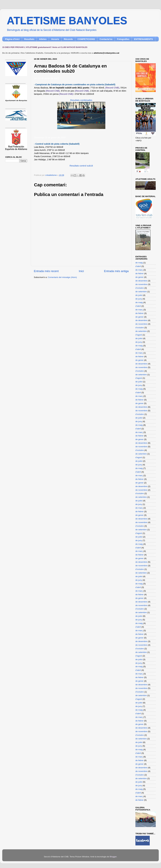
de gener (139, 277)
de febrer (139, 273)
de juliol (139, 295)
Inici (81, 271)
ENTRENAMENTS (143, 39)
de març (139, 270)
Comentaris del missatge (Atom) (62, 277)
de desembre (141, 281)
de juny (139, 299)
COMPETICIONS (86, 39)
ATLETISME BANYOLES (67, 21)
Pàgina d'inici (12, 39)
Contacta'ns (106, 39)
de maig (139, 263)
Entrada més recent (46, 271)
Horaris (55, 39)
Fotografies (123, 39)
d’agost (139, 335)
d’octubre (140, 288)
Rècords (68, 39)
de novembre (141, 284)
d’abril (138, 266)
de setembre (141, 292)
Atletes (43, 39)
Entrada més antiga (116, 271)
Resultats (29, 39)
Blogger (113, 857)
